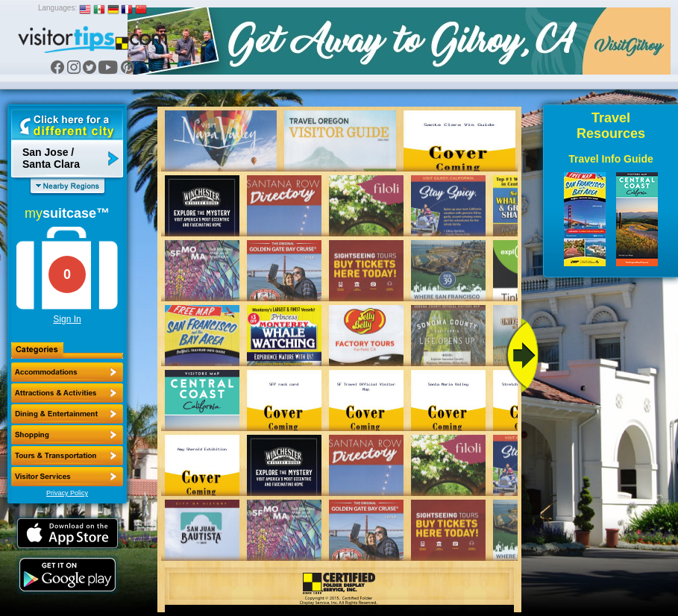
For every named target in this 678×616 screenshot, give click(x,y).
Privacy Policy (67, 493)
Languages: (57, 8)
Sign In (67, 319)
